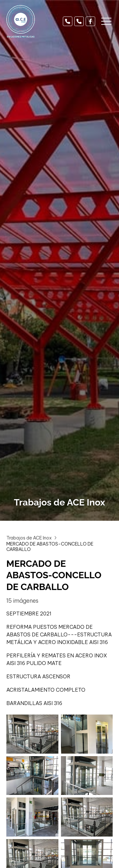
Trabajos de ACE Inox (29, 538)
